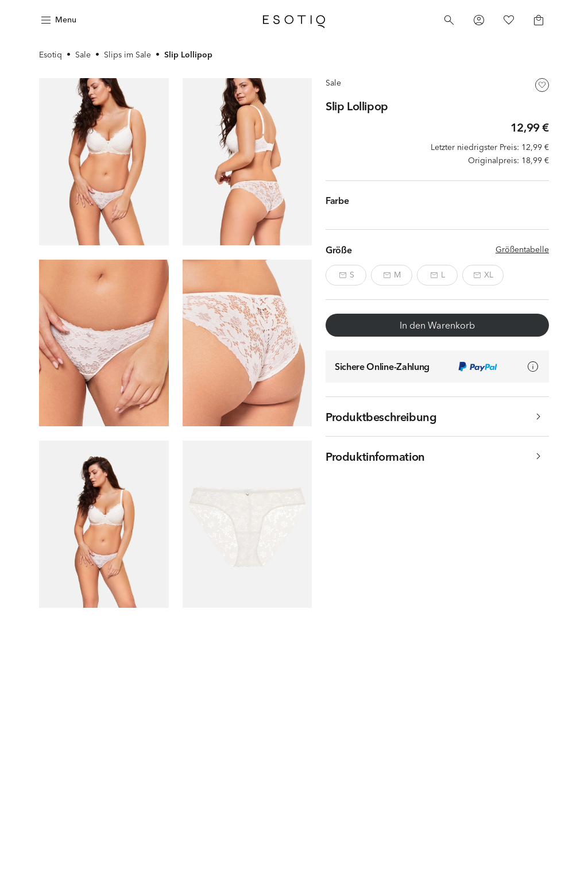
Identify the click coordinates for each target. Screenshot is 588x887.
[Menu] (57, 20)
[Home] (294, 20)
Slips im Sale (127, 55)
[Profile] (479, 20)
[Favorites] (509, 20)
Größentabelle (522, 249)
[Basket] (539, 20)
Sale (83, 55)
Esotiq (51, 55)
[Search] (449, 20)
